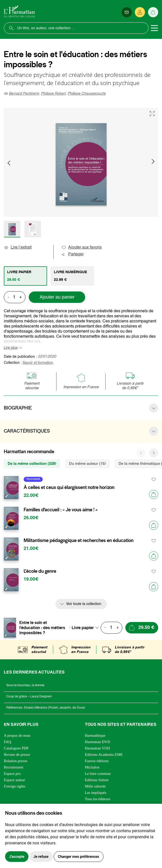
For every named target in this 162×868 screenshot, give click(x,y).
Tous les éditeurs (98, 799)
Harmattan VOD (98, 748)
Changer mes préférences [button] (79, 857)
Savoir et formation (38, 363)
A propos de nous (17, 735)
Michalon (92, 767)
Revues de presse (17, 755)
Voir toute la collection (84, 604)
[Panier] (153, 12)
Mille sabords (95, 786)
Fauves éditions (97, 761)
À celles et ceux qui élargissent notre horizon (69, 487)
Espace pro (12, 774)
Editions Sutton (97, 780)
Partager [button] (72, 254)
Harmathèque (95, 735)
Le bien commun (98, 774)
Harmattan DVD (98, 742)
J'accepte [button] (17, 857)
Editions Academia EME (104, 755)
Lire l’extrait (18, 248)
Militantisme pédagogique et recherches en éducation (79, 541)
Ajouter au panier (57, 297)
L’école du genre (40, 571)
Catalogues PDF (16, 748)
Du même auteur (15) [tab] (87, 464)
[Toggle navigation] (154, 28)
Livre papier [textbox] (83, 628)
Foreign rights (15, 786)
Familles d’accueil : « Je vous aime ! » (61, 510)
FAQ (8, 742)
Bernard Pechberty (24, 94)
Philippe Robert (53, 94)
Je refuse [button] (41, 857)
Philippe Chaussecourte (87, 94)
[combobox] (87, 628)
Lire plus (11, 348)
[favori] (154, 479)
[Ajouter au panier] (154, 495)
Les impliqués (96, 793)
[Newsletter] (127, 12)
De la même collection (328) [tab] (32, 464)
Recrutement (14, 767)
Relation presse (16, 761)
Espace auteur (14, 780)
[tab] (25, 276)
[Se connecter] (140, 12)
